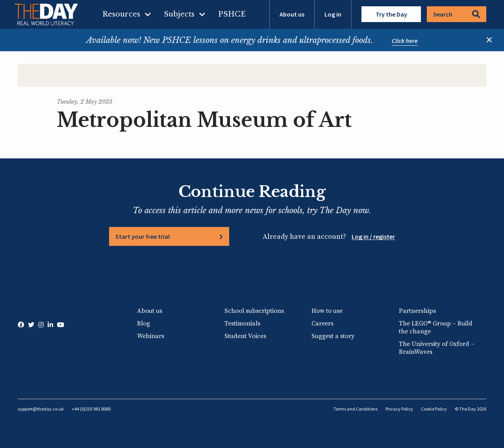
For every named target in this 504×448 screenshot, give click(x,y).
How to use (327, 311)
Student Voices (245, 336)
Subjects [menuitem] (179, 14)
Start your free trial (143, 236)
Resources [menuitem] (121, 14)
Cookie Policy (434, 409)
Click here (405, 41)
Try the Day (391, 14)
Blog (144, 323)
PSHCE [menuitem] (232, 14)
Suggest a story (333, 336)
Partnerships (417, 311)
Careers (322, 323)
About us (292, 14)
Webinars (151, 336)
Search (457, 14)
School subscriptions (254, 311)
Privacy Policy (399, 409)
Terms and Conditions (356, 409)
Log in (333, 14)
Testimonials (242, 323)
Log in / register (373, 236)
